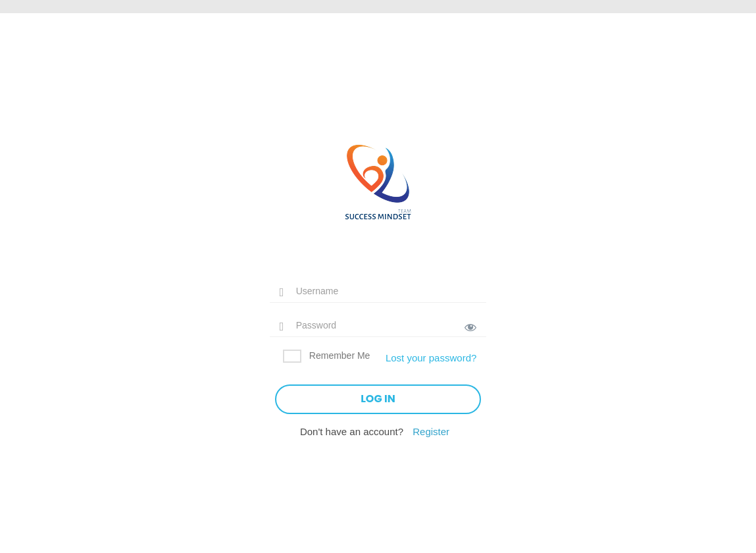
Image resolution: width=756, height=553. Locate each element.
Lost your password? (431, 358)
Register (431, 432)
